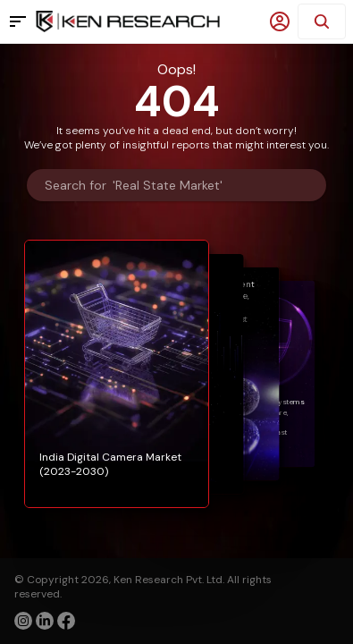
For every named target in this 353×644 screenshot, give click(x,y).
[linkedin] (45, 621)
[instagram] (23, 621)
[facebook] (66, 623)
